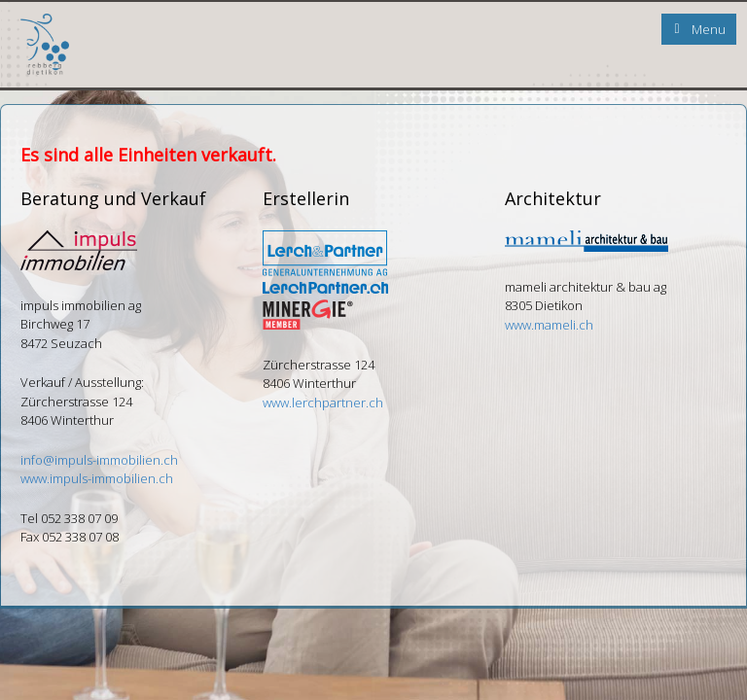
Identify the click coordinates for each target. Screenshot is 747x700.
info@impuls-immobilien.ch (99, 460)
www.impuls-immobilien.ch (97, 478)
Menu (709, 29)
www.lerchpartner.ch (323, 402)
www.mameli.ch (549, 325)
